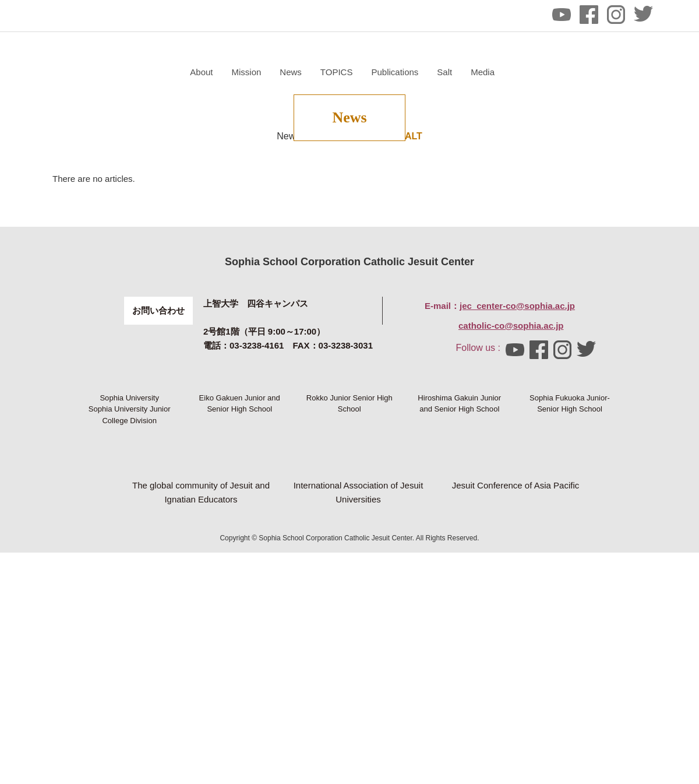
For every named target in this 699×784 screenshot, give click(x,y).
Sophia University (129, 542)
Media (621, 72)
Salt (583, 72)
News (429, 72)
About (340, 72)
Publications (533, 72)
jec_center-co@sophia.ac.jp (517, 430)
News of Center (309, 261)
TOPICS (475, 72)
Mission (385, 72)
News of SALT (391, 261)
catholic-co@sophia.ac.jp (511, 450)
